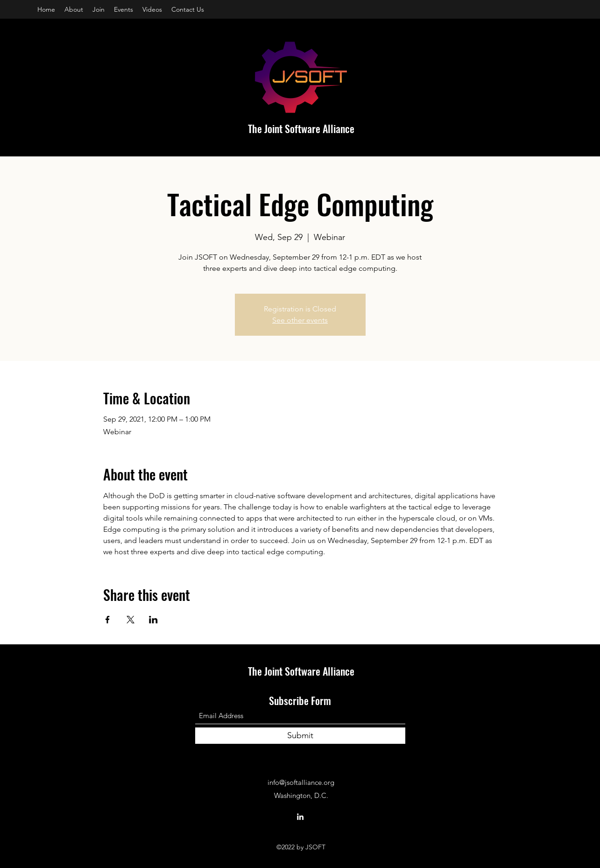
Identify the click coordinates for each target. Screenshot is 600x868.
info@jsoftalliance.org (301, 782)
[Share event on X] (131, 620)
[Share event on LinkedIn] (153, 620)
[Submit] (300, 736)
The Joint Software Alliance (301, 128)
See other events (300, 320)
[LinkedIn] (300, 817)
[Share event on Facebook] (108, 620)
